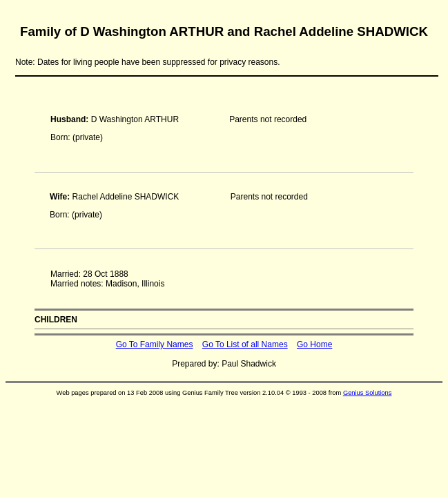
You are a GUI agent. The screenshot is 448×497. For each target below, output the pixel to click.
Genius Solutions (368, 393)
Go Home (314, 344)
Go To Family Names (155, 344)
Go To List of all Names (245, 344)
